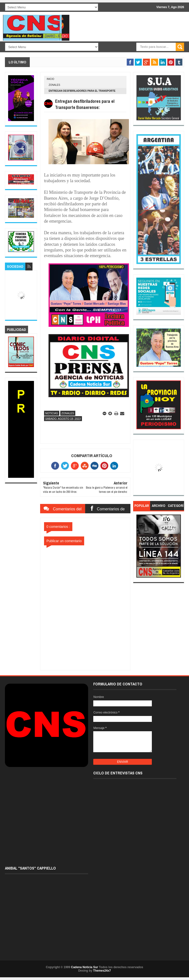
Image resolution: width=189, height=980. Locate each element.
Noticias (52, 413)
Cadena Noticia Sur (85, 967)
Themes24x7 (102, 971)
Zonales (55, 85)
